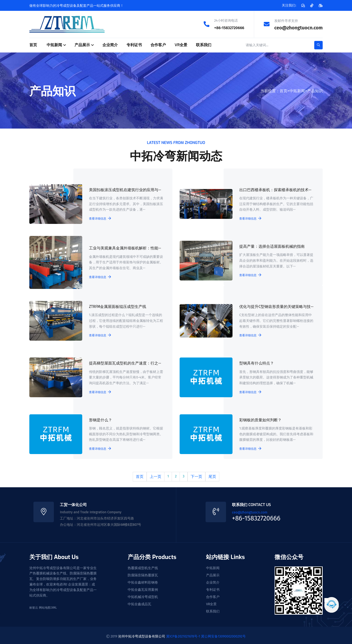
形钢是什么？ (100, 419)
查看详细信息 (99, 218)
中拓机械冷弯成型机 (143, 595)
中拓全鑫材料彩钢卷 (143, 580)
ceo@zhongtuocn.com (299, 27)
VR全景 (181, 45)
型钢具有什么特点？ (256, 363)
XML (54, 605)
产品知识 (315, 90)
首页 (33, 45)
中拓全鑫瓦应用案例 (143, 588)
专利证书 (134, 45)
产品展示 (82, 45)
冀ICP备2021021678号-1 (183, 634)
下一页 (197, 475)
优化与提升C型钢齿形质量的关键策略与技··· (276, 307)
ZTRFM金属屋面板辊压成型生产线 (117, 307)
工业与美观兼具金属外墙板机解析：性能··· (124, 249)
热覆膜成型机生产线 (143, 566)
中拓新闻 (54, 45)
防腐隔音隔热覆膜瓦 (143, 573)
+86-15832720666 (226, 27)
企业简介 (110, 45)
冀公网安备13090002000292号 (223, 634)
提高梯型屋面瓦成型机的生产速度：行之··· (124, 363)
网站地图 (45, 605)
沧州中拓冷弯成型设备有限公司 (142, 634)
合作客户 (158, 45)
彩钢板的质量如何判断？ (260, 419)
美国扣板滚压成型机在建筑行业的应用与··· (124, 190)
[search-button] (318, 45)
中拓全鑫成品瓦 (139, 602)
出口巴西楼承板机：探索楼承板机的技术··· (275, 190)
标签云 (34, 605)
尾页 (213, 475)
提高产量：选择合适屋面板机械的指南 (271, 246)
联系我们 (204, 45)
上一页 (155, 475)
